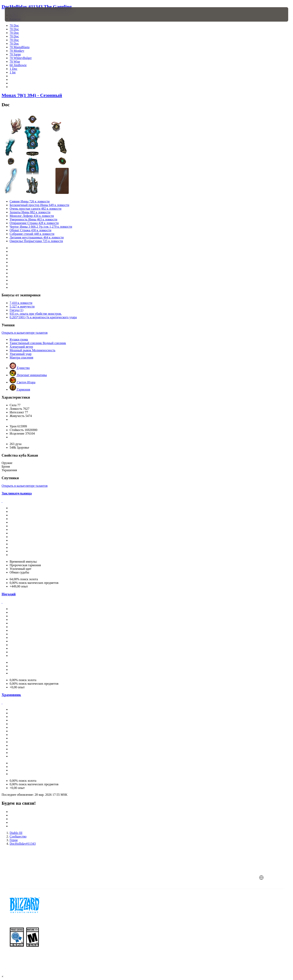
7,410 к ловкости (21, 303)
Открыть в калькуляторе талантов (25, 333)
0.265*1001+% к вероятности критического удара (43, 317)
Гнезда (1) (16, 310)
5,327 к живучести (22, 306)
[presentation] (20, 14)
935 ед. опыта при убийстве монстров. (36, 314)
